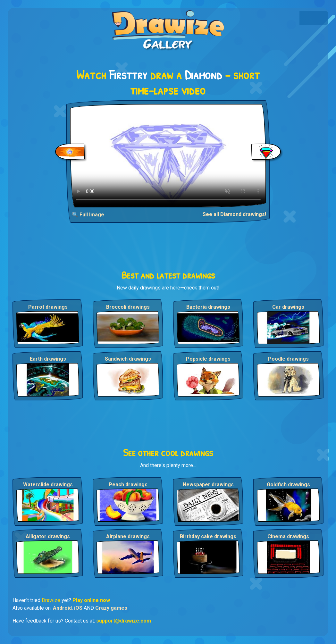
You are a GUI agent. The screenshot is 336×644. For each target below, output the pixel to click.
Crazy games (111, 608)
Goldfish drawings (288, 485)
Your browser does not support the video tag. (168, 156)
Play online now (91, 600)
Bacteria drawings (208, 307)
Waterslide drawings (48, 485)
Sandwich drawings (128, 359)
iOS (78, 608)
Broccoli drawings (128, 307)
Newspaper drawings (208, 485)
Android (62, 608)
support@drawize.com (124, 621)
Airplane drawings (128, 536)
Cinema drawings (288, 536)
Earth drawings (48, 359)
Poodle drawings (288, 359)
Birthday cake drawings (208, 536)
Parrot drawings (48, 307)
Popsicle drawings (208, 359)
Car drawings (288, 307)
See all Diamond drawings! (234, 214)
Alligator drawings (48, 536)
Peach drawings (128, 485)
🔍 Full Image (88, 215)
